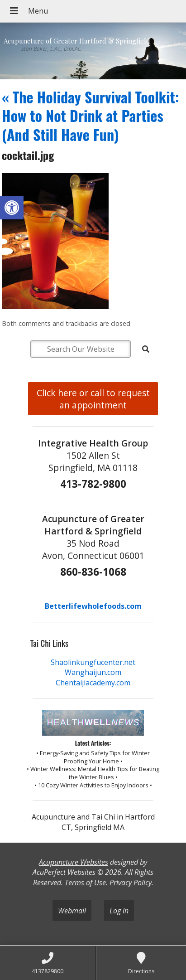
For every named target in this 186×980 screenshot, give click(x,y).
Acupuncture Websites (74, 862)
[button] (12, 208)
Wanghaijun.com (93, 672)
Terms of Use (85, 883)
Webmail (72, 911)
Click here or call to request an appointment (93, 399)
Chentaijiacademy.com (93, 683)
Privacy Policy (131, 883)
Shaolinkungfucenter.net (93, 662)
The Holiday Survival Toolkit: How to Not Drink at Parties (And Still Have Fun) (91, 116)
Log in (119, 911)
